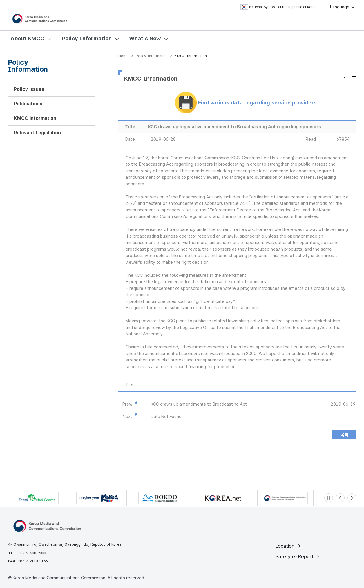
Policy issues (29, 89)
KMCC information (35, 118)
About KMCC (27, 38)
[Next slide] (352, 498)
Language (343, 7)
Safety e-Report (298, 556)
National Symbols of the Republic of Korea (278, 7)
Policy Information (87, 38)
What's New (145, 38)
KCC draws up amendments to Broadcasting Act (199, 404)
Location (288, 546)
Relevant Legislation (37, 133)
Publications (28, 104)
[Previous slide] (340, 498)
